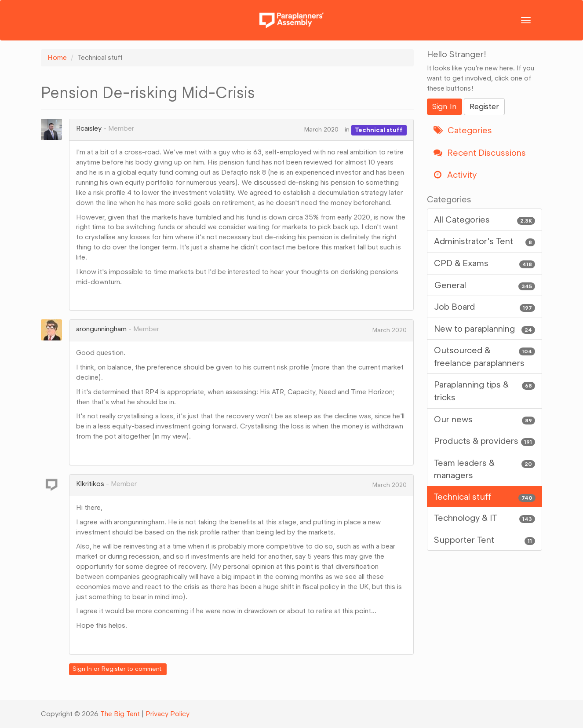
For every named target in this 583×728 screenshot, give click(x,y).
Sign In (82, 669)
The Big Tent (120, 714)
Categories (463, 130)
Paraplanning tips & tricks (485, 390)
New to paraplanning (485, 329)
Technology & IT (485, 518)
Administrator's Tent (485, 241)
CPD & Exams (485, 263)
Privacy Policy (168, 714)
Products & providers (485, 441)
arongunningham (101, 329)
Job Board (485, 307)
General (485, 285)
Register (114, 669)
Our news (485, 419)
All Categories (485, 220)
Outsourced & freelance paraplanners (485, 356)
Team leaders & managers (485, 469)
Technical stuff (379, 130)
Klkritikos (90, 484)
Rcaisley (89, 128)
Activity (455, 175)
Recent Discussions (480, 153)
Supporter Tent (485, 540)
